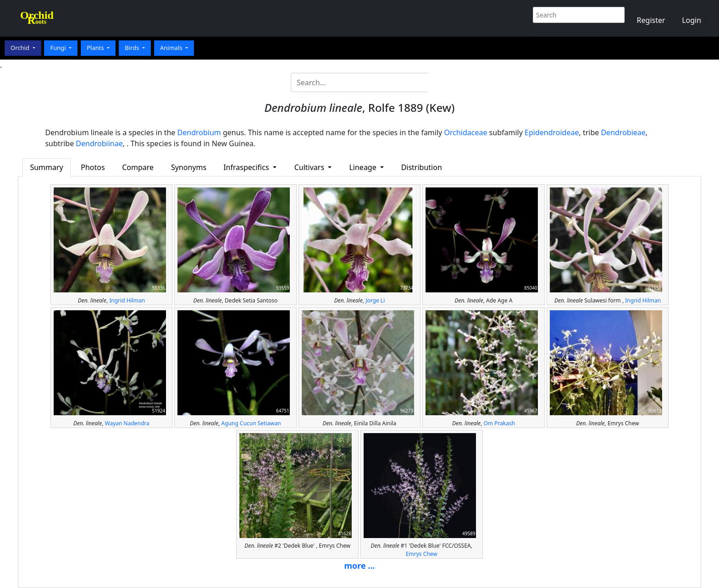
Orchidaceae (465, 132)
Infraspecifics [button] (247, 167)
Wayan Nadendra (127, 423)
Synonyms (189, 167)
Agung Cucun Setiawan (251, 423)
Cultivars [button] (310, 167)
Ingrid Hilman (127, 300)
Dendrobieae (623, 132)
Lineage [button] (363, 167)
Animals (172, 48)
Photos (93, 167)
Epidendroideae (552, 132)
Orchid (21, 48)
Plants (96, 48)
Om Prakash (499, 423)
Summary (46, 167)
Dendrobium (199, 132)
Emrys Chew (422, 554)
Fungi (59, 48)
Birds (133, 48)
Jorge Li (375, 300)
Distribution (422, 167)
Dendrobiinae (99, 143)
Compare (138, 167)
